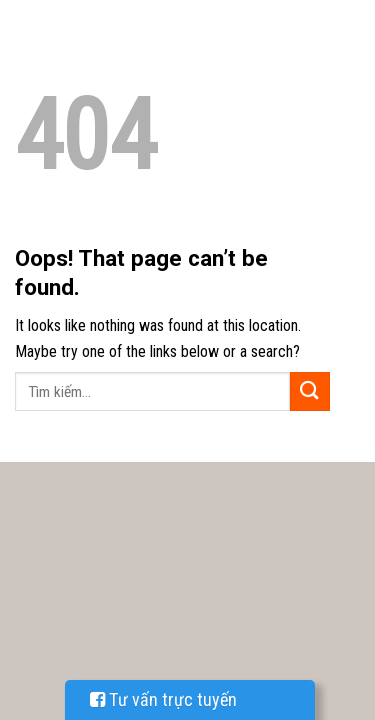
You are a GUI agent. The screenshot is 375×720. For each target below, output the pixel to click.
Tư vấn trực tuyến (163, 699)
